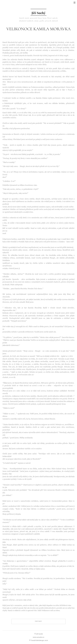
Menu (74, 3)
